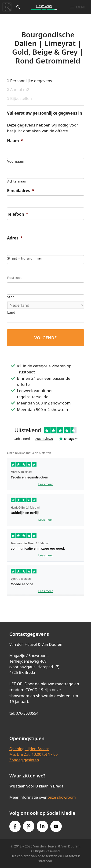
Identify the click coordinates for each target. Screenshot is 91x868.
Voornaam (16, 161)
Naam (15, 141)
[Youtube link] (56, 826)
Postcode (15, 278)
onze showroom (62, 797)
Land (11, 312)
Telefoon (18, 214)
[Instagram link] (42, 826)
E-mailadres (21, 191)
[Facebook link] (15, 826)
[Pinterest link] (29, 826)
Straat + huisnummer (25, 258)
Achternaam (17, 181)
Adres (15, 238)
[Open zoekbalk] (18, 7)
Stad (11, 297)
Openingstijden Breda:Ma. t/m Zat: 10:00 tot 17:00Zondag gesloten (33, 754)
